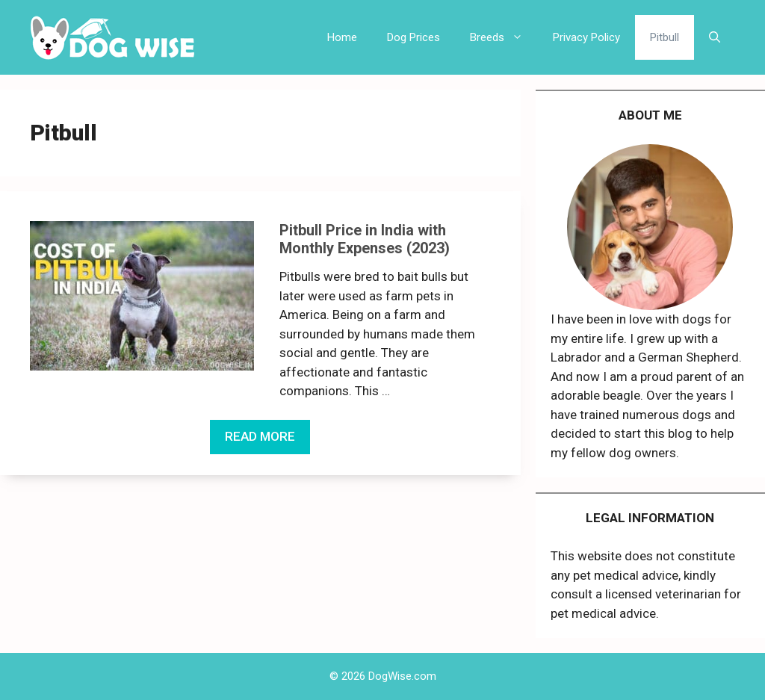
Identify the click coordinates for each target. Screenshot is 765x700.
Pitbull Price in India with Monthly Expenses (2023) (365, 239)
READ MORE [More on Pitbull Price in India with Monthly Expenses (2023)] (260, 436)
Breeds (504, 37)
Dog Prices (414, 37)
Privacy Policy (586, 37)
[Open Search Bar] (715, 37)
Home (342, 37)
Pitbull (665, 37)
